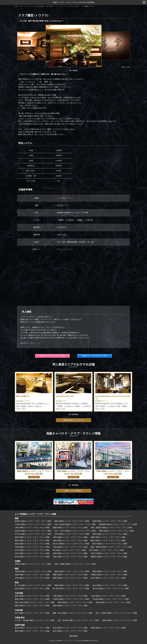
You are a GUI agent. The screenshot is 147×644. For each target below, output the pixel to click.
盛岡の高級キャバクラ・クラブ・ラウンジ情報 (120, 620)
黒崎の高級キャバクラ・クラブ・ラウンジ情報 (32, 599)
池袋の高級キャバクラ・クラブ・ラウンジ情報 (110, 521)
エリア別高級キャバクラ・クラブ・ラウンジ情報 (35, 514)
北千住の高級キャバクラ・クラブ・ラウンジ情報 (33, 534)
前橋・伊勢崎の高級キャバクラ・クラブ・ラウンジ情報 (75, 564)
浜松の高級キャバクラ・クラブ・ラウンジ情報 (32, 589)
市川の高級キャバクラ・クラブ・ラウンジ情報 (32, 550)
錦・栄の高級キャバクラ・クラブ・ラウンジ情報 (33, 585)
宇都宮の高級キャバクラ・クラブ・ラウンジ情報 (33, 564)
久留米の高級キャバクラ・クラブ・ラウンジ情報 (71, 599)
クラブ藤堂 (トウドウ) (65, 198)
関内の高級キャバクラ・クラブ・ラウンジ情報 (32, 541)
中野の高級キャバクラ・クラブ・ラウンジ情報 (70, 537)
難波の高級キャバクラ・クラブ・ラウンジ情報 (72, 571)
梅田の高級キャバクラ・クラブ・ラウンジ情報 (110, 571)
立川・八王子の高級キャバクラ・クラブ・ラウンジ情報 (75, 531)
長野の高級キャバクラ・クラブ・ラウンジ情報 (108, 628)
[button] (70, 71)
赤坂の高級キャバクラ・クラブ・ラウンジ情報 (32, 537)
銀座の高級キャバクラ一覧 (73, 420)
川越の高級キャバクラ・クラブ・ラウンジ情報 (70, 557)
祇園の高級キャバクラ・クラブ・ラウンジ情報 (70, 575)
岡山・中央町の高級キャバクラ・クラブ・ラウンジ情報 (116, 613)
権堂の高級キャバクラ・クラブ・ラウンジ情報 (32, 631)
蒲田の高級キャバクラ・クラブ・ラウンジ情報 (116, 531)
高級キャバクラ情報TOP (73, 491)
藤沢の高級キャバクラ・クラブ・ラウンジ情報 (110, 544)
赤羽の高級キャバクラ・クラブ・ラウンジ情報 (72, 534)
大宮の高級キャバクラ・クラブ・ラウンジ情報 (32, 553)
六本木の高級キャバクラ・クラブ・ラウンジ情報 (33, 524)
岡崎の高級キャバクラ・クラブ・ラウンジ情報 (72, 585)
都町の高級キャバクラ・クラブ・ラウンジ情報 (32, 606)
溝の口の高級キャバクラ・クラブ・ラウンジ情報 (71, 544)
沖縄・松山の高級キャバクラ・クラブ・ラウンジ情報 (35, 602)
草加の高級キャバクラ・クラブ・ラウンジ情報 (32, 557)
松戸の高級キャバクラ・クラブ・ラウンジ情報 (106, 550)
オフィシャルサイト (64, 249)
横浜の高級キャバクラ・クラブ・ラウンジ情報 (108, 541)
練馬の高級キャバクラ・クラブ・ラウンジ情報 (108, 537)
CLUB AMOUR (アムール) (65, 396)
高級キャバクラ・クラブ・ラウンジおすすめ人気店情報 (73, 2)
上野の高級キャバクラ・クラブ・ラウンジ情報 (32, 528)
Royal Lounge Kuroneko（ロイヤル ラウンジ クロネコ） (113, 397)
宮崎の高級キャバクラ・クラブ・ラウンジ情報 (113, 602)
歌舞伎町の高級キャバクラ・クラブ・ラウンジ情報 (118, 524)
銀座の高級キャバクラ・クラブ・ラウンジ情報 (72, 521)
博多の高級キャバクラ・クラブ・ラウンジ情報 (32, 596)
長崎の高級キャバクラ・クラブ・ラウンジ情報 (70, 606)
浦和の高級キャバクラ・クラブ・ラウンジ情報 (70, 553)
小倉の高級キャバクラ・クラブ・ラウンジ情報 (108, 596)
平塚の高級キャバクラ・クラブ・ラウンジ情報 (32, 547)
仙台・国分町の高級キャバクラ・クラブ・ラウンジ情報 (78, 620)
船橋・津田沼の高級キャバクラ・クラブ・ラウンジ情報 (111, 547)
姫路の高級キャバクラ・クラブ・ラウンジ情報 (70, 578)
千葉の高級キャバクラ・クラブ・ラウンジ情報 (70, 547)
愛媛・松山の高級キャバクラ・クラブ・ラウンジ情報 (73, 613)
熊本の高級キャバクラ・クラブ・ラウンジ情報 (75, 602)
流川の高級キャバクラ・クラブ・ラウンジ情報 (32, 613)
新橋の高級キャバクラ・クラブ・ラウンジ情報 (70, 528)
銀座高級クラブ (63, 205)
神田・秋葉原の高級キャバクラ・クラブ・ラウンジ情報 (111, 528)
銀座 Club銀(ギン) (23, 396)
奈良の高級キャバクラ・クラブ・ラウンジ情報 (108, 578)
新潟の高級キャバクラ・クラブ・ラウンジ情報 (32, 628)
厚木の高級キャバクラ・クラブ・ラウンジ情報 (32, 544)
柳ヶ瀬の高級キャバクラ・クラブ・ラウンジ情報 (71, 589)
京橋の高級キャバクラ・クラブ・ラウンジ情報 (32, 575)
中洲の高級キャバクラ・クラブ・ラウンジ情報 (70, 596)
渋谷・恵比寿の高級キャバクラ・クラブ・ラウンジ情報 (75, 524)
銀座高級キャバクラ (24, 401)
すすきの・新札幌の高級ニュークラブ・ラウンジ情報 (35, 620)
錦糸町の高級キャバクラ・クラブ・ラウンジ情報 (33, 521)
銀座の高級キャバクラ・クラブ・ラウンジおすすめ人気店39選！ (63, 6)
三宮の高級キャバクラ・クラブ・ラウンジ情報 (32, 578)
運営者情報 (73, 636)
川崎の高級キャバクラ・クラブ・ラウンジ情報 (70, 541)
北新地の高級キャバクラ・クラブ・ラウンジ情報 (33, 571)
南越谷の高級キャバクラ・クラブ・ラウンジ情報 (109, 557)
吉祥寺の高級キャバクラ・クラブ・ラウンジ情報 (33, 531)
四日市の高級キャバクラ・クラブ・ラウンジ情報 (111, 589)
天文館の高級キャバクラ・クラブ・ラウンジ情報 (111, 599)
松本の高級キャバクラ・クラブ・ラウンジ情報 (70, 631)
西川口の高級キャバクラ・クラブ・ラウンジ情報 (109, 553)
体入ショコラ (35, 343)
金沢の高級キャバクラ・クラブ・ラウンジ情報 (70, 628)
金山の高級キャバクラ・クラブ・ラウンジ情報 (110, 585)
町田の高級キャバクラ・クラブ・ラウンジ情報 (110, 534)
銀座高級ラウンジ (102, 401)
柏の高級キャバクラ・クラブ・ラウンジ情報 (69, 550)
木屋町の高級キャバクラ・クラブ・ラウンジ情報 (109, 575)
